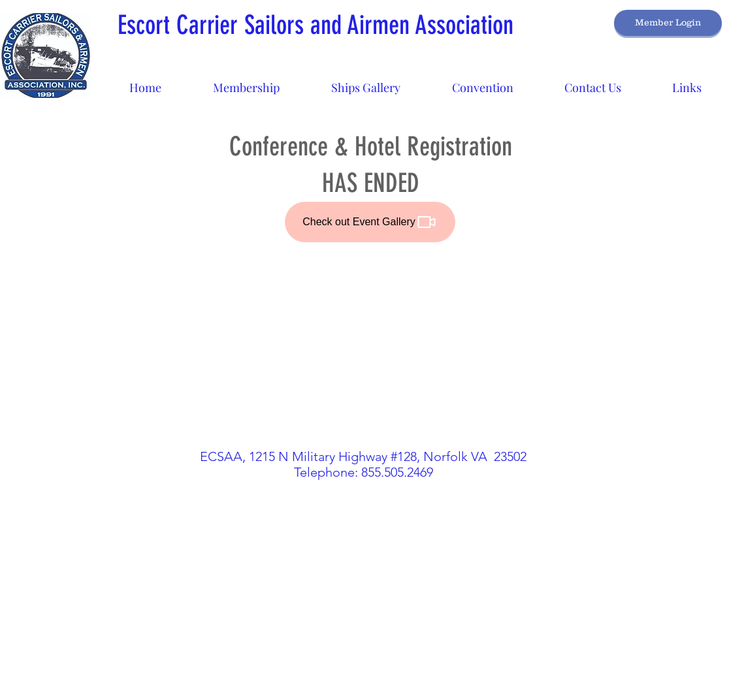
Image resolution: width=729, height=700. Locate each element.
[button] (365, 82)
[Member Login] (668, 23)
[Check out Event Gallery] (370, 222)
